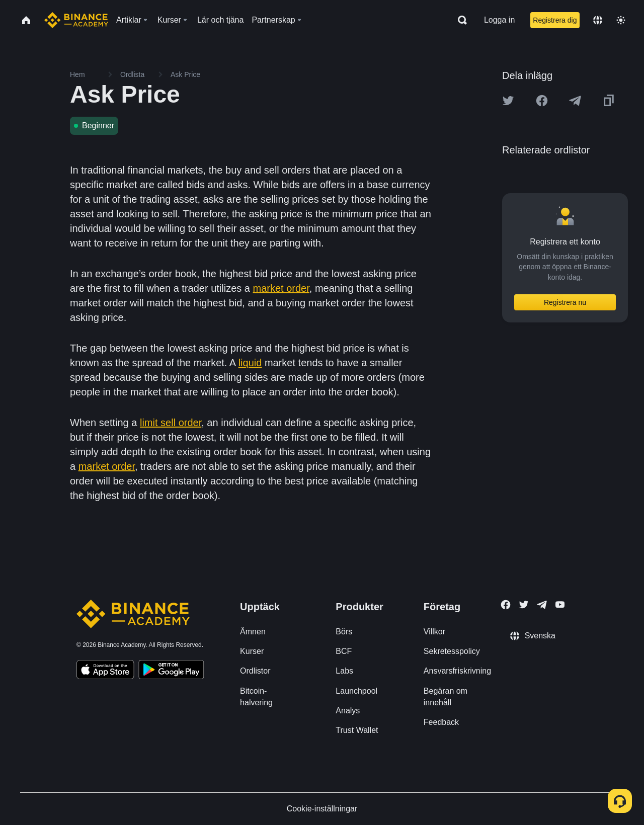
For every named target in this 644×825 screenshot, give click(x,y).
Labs (344, 671)
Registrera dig (555, 20)
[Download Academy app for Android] (171, 671)
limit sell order (171, 423)
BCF (344, 651)
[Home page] (76, 20)
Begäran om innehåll (446, 697)
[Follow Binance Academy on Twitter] (524, 605)
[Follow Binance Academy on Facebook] (506, 605)
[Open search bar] (459, 20)
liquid (250, 363)
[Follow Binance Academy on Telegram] (542, 605)
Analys (348, 711)
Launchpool (356, 691)
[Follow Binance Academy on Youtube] (560, 604)
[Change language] (598, 20)
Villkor (434, 632)
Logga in (499, 20)
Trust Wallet (357, 730)
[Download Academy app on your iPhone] (105, 671)
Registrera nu (565, 302)
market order (281, 288)
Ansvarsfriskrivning (457, 671)
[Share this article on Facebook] (542, 101)
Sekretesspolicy (452, 651)
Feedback (441, 722)
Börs (344, 632)
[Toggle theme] (621, 20)
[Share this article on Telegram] (575, 101)
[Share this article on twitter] (508, 101)
